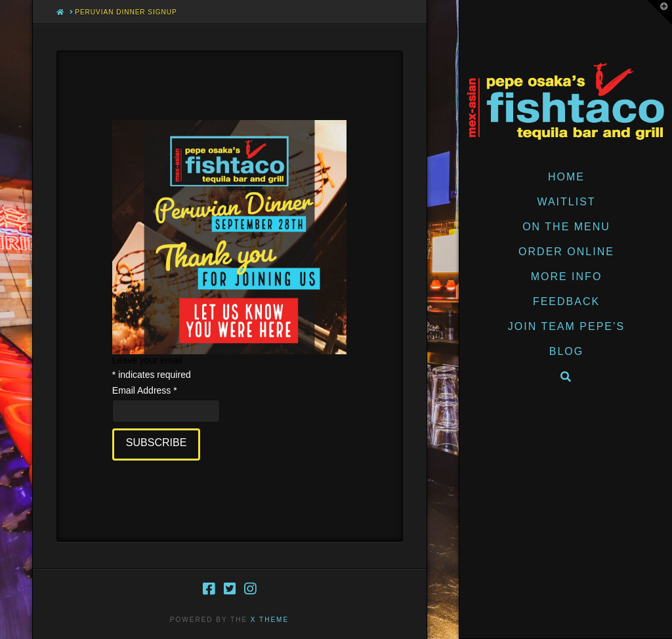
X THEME (270, 620)
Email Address (145, 390)
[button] (660, 12)
